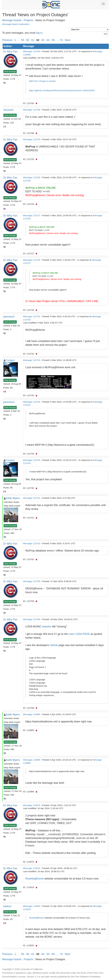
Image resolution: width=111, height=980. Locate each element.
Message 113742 (31, 543)
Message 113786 (31, 619)
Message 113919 (31, 868)
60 (28, 40)
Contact (10, 360)
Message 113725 (31, 139)
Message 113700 (31, 51)
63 (43, 40)
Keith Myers (13, 498)
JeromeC (9, 110)
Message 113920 (31, 906)
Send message (10, 72)
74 (61, 40)
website (46, 627)
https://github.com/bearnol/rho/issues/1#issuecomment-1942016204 (62, 90)
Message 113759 (31, 581)
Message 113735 (31, 460)
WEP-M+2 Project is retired (42, 81)
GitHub (54, 645)
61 (33, 40)
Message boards (12, 20)
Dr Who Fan (10, 52)
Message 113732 (31, 316)
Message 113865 (31, 714)
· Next (67, 40)
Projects (28, 20)
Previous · (8, 40)
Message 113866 (31, 760)
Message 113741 (31, 498)
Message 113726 (31, 177)
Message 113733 (31, 360)
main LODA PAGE (79, 634)
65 (53, 40)
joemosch (9, 317)
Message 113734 (31, 402)
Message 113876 (31, 805)
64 (48, 40)
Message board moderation (16, 24)
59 (23, 40)
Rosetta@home (34, 879)
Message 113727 (31, 215)
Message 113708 (31, 110)
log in (39, 33)
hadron (7, 906)
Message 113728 (31, 260)
